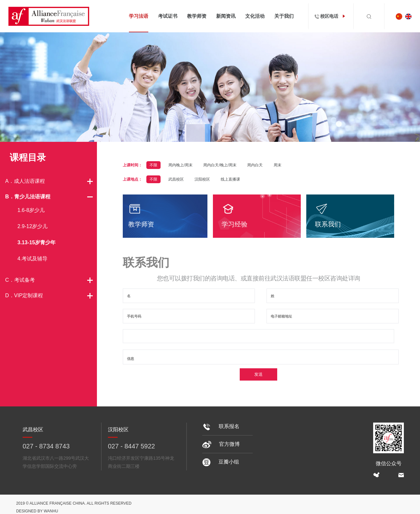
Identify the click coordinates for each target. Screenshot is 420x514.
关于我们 (284, 16)
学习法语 (139, 16)
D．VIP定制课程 (24, 295)
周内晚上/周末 (180, 165)
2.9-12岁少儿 (32, 226)
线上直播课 (230, 179)
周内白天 (255, 165)
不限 (153, 165)
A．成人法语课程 (25, 181)
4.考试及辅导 (32, 259)
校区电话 (331, 16)
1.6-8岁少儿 (31, 210)
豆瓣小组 (221, 462)
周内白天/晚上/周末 (220, 165)
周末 (278, 165)
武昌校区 (176, 179)
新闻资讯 (226, 16)
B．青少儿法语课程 (28, 197)
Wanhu (51, 511)
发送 (258, 374)
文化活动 (255, 16)
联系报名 (221, 426)
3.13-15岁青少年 (37, 242)
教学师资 (197, 16)
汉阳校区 (202, 179)
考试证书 (168, 16)
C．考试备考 (20, 280)
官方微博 (221, 444)
